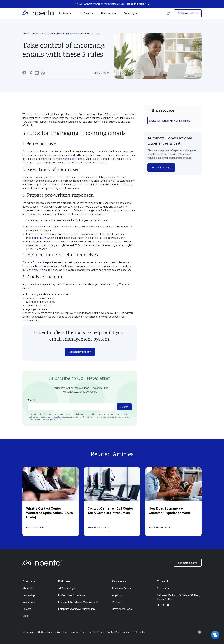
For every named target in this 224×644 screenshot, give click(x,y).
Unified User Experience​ (72, 595)
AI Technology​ (67, 588)
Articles (36, 33)
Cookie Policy (96, 632)
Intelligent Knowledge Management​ (78, 602)
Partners (117, 602)
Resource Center (121, 588)
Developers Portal (122, 609)
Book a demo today (80, 352)
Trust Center (138, 632)
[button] (66, 13)
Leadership (29, 595)
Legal (25, 616)
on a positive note (75, 159)
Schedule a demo (188, 13)
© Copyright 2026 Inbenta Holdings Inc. (45, 632)
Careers (27, 609)
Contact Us (163, 588)
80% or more (30, 270)
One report (84, 114)
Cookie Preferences (118, 632)
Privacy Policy (55, 420)
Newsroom (29, 602)
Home (26, 33)
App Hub (117, 595)
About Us (28, 588)
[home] (38, 13)
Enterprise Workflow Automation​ (76, 609)
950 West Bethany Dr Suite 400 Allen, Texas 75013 (178, 597)
